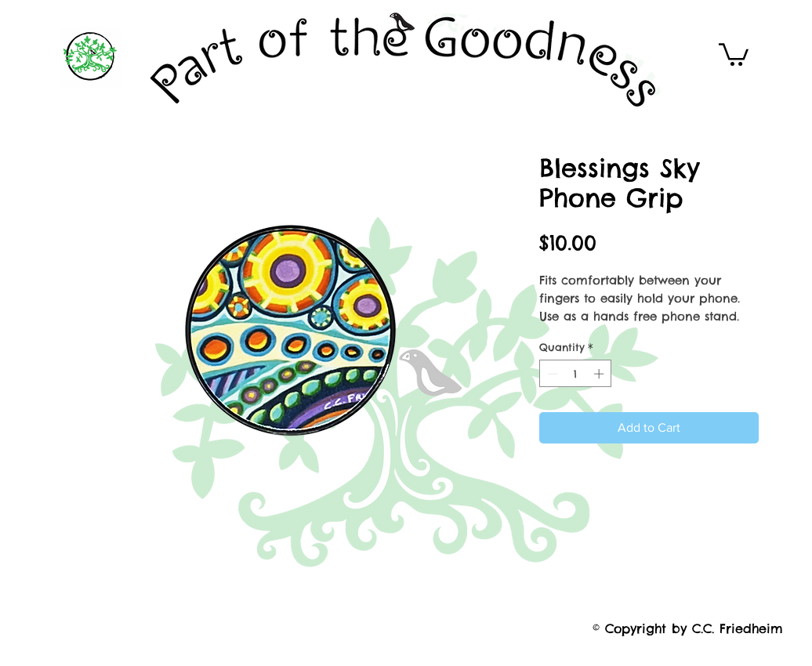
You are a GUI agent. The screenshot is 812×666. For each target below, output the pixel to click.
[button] (734, 53)
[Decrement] (551, 374)
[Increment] (600, 374)
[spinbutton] (576, 374)
